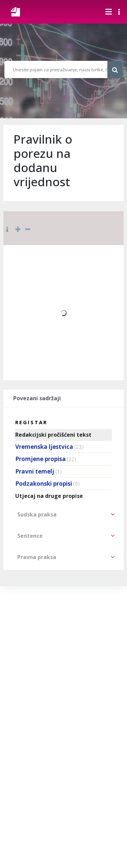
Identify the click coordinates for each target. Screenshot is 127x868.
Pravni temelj (35, 471)
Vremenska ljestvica (44, 447)
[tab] (63, 514)
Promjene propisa (40, 459)
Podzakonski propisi (44, 484)
